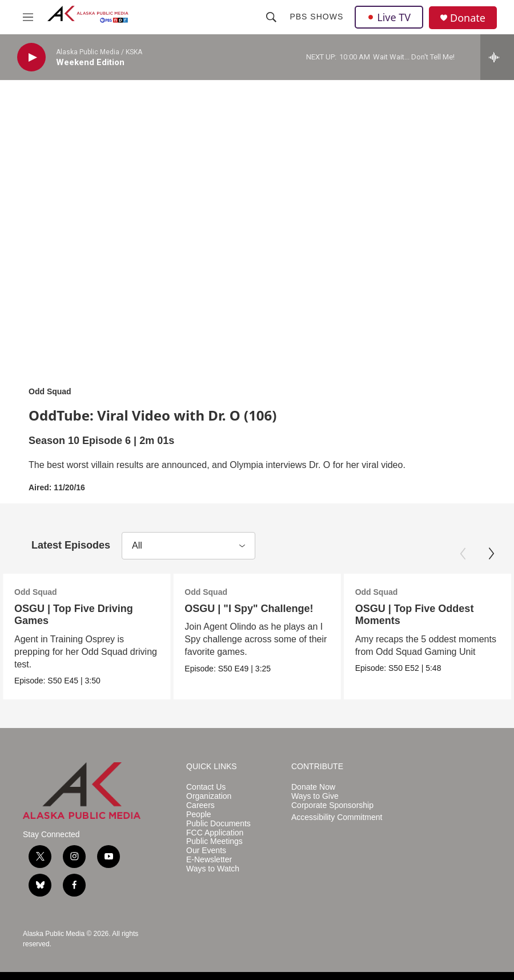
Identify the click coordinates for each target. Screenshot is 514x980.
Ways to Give (315, 796)
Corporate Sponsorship (332, 805)
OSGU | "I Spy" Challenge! (232, 609)
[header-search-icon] (271, 17)
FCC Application (215, 833)
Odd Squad (50, 391)
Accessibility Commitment (337, 817)
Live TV (389, 17)
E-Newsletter (209, 860)
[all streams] (497, 57)
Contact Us (206, 787)
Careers (200, 805)
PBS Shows (316, 17)
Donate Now (313, 787)
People (199, 815)
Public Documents (218, 824)
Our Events (206, 851)
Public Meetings (214, 841)
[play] (31, 57)
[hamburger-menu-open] (28, 17)
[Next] (491, 554)
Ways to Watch (213, 869)
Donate (468, 18)
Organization (209, 796)
